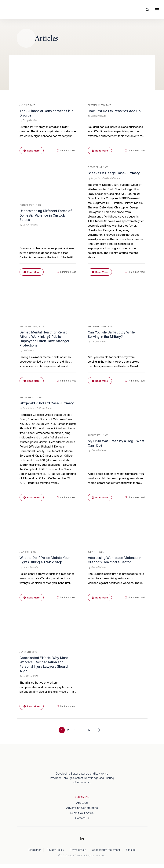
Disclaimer (35, 853)
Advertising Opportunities (82, 811)
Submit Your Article (82, 816)
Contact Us (82, 822)
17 (88, 734)
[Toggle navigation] (157, 10)
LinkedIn (82, 843)
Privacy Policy (55, 853)
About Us (82, 806)
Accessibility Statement (106, 853)
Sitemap (131, 853)
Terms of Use (78, 853)
